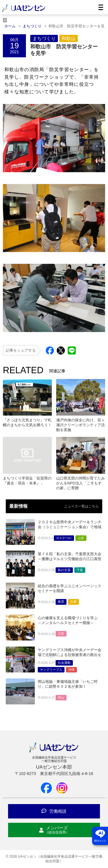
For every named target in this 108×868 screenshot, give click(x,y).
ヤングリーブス (51, 670)
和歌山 (69, 38)
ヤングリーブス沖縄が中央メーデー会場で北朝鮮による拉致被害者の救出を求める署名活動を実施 (70, 655)
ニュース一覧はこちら (82, 506)
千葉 (80, 570)
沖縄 (71, 670)
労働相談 (54, 811)
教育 (61, 602)
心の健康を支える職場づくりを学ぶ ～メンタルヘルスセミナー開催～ (68, 620)
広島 (61, 634)
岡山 (61, 698)
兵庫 (73, 602)
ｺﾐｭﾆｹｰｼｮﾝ (64, 538)
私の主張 (64, 570)
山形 (81, 538)
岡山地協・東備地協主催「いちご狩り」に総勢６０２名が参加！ (68, 684)
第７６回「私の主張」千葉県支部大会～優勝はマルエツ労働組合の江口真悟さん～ (70, 559)
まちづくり (44, 38)
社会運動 (64, 663)
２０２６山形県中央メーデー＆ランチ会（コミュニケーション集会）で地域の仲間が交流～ (70, 527)
